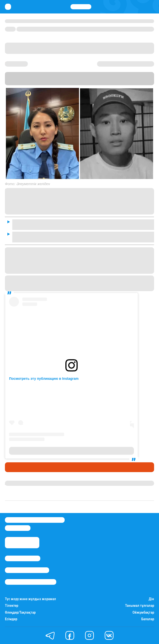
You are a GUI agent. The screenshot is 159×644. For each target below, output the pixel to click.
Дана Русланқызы (22, 483)
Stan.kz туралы (23, 558)
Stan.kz (50, 83)
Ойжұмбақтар (143, 613)
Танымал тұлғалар (140, 606)
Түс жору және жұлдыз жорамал (30, 599)
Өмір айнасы (18, 467)
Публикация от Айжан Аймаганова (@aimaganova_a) (72, 451)
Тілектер (12, 606)
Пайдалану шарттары (31, 582)
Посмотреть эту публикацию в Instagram (44, 379)
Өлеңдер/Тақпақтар (20, 613)
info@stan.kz (18, 528)
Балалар (148, 619)
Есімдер (11, 619)
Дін (151, 599)
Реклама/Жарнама (27, 570)
